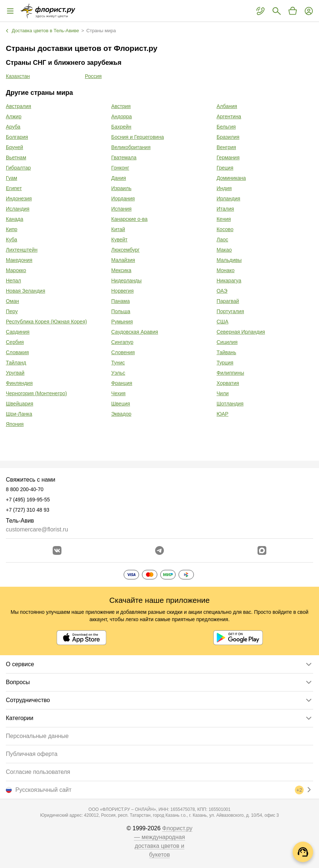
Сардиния (18, 332)
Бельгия (226, 127)
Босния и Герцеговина (138, 137)
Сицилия (227, 342)
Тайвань (226, 352)
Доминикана (231, 178)
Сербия (15, 342)
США (222, 322)
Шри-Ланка (19, 414)
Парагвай (228, 301)
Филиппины (230, 373)
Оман (12, 301)
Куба (12, 240)
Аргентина (229, 116)
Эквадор (121, 414)
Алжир (14, 116)
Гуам (12, 178)
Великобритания (131, 147)
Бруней (14, 147)
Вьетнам (16, 157)
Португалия (230, 311)
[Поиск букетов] (277, 11)
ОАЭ (222, 291)
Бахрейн (121, 127)
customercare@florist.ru (37, 529)
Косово (225, 229)
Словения (123, 352)
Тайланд (16, 363)
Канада (14, 219)
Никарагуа (229, 281)
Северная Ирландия (241, 332)
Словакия (17, 352)
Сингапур (122, 342)
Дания (119, 178)
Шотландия (230, 404)
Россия (93, 76)
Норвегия (122, 291)
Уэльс (118, 373)
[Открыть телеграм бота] (159, 550)
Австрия (121, 106)
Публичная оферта (32, 754)
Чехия (118, 393)
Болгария (17, 137)
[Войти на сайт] (309, 11)
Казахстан (18, 76)
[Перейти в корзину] (293, 11)
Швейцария (20, 404)
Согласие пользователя (38, 772)
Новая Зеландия (25, 291)
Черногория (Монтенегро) (36, 393)
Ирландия (228, 199)
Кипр (12, 229)
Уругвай (15, 373)
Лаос (222, 240)
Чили (223, 393)
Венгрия (226, 147)
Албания (227, 106)
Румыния (122, 322)
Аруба (13, 127)
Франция (122, 383)
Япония (15, 424)
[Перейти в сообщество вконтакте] (57, 550)
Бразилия (228, 137)
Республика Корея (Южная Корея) (46, 322)
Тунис (118, 363)
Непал (13, 281)
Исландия (18, 209)
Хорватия (228, 383)
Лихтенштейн (22, 250)
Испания (121, 209)
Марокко (16, 270)
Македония (19, 260)
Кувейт (119, 240)
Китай (118, 229)
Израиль (121, 188)
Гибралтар (18, 168)
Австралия (18, 106)
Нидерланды (126, 281)
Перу (12, 311)
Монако (226, 270)
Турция (225, 363)
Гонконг (120, 168)
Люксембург (125, 250)
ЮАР (222, 414)
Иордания (123, 199)
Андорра (121, 116)
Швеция (121, 404)
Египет (14, 188)
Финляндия (19, 383)
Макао (224, 250)
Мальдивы (229, 260)
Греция (225, 168)
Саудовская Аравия (135, 332)
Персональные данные (37, 736)
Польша (121, 311)
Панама (121, 301)
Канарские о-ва (129, 219)
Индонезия (19, 199)
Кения (224, 219)
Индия (224, 188)
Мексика (121, 270)
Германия (228, 157)
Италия (225, 209)
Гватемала (124, 157)
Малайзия (123, 260)
